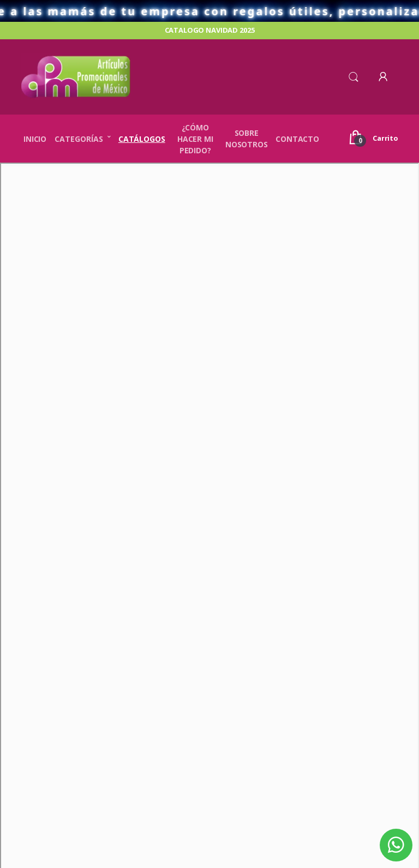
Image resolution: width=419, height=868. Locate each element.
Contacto (297, 139)
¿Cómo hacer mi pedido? (195, 139)
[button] (354, 76)
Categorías (79, 139)
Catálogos (142, 139)
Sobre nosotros (247, 139)
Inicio (35, 139)
